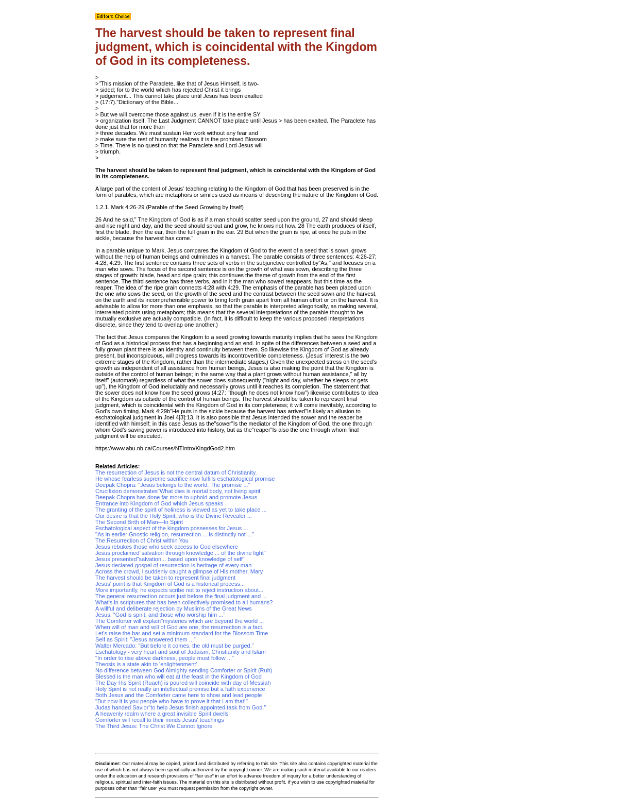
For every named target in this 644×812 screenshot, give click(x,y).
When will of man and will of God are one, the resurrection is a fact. (180, 627)
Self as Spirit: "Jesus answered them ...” (146, 639)
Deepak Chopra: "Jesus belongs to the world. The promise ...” (173, 485)
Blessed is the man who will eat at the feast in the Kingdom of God (179, 676)
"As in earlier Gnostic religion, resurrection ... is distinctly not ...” (175, 534)
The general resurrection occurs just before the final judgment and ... (181, 596)
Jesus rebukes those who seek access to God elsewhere (167, 547)
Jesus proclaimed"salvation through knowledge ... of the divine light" (181, 553)
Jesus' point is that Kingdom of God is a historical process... (170, 584)
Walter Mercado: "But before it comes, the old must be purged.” (174, 646)
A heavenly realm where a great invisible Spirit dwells (162, 714)
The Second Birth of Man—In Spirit (139, 522)
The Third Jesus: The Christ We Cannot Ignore (154, 726)
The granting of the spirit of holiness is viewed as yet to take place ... (181, 510)
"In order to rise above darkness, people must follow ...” (165, 658)
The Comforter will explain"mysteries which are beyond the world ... (180, 621)
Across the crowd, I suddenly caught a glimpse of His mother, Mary (179, 571)
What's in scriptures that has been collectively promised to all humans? (184, 602)
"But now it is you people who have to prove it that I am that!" (172, 701)
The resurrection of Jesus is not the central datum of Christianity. (176, 472)
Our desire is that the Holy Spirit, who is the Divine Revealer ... (174, 516)
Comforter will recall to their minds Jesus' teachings (160, 720)
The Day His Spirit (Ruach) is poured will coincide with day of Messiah (183, 683)
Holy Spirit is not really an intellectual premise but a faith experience (180, 689)
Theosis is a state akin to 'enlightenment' (146, 664)
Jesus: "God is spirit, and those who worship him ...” (160, 615)
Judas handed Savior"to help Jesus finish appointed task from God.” (181, 707)
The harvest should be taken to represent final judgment (165, 578)
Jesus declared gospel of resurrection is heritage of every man (173, 565)
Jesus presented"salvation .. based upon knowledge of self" (170, 559)
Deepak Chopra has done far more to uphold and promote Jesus (176, 497)
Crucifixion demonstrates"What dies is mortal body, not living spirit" (179, 491)
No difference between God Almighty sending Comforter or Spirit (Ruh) (184, 670)
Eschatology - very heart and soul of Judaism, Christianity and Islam (181, 652)
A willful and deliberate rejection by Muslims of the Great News (174, 608)
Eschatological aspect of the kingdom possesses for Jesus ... (172, 528)
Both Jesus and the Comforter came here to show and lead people (179, 695)
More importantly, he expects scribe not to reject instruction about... (179, 590)
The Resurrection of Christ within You (142, 540)
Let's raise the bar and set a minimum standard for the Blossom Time (182, 633)
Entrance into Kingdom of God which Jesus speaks (159, 503)
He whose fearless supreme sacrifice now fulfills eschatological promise (185, 479)
